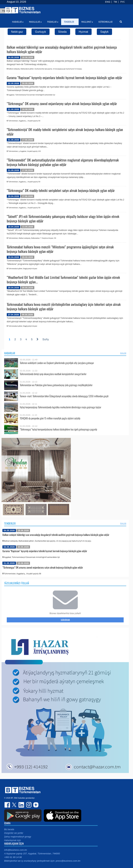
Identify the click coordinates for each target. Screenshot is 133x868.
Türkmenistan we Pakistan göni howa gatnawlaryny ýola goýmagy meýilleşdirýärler (56, 385)
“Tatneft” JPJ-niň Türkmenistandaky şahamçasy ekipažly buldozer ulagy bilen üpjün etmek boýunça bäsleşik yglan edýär (63, 219)
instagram (28, 805)
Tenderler (10, 523)
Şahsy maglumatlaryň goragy (18, 837)
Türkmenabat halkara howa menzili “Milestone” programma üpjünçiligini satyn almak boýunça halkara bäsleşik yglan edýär (60, 249)
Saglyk (104, 32)
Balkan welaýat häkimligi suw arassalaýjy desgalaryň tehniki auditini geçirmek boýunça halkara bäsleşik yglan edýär (62, 49)
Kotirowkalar (106, 22)
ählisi (123, 353)
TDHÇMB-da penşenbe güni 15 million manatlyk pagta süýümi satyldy (50, 418)
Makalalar (35, 22)
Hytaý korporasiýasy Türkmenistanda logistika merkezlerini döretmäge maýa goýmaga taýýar (60, 407)
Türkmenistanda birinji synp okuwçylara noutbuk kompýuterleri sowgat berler (53, 374)
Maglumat (87, 22)
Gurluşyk (40, 32)
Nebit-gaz (17, 32)
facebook (8, 805)
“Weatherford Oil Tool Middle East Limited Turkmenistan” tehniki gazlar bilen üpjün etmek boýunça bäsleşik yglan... (63, 280)
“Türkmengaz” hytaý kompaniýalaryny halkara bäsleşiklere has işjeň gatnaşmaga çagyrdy (58, 429)
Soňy (46, 339)
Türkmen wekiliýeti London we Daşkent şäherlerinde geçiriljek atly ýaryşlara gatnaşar (57, 363)
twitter (15, 805)
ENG (108, 2)
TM (115, 2)
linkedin (21, 805)
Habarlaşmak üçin (12, 840)
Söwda (62, 32)
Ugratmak (65, 620)
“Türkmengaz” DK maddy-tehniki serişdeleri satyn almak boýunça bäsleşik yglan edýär (61, 190)
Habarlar (10, 353)
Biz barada (9, 829)
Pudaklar (53, 22)
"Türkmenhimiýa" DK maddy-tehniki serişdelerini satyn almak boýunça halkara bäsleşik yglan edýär (65, 132)
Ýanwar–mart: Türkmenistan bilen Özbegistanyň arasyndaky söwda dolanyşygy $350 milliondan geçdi (64, 396)
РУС (123, 2)
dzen (35, 805)
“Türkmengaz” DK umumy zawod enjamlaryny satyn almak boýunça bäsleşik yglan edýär (62, 104)
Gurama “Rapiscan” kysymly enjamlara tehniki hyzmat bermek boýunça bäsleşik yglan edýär (64, 78)
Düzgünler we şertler (14, 833)
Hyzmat (83, 32)
